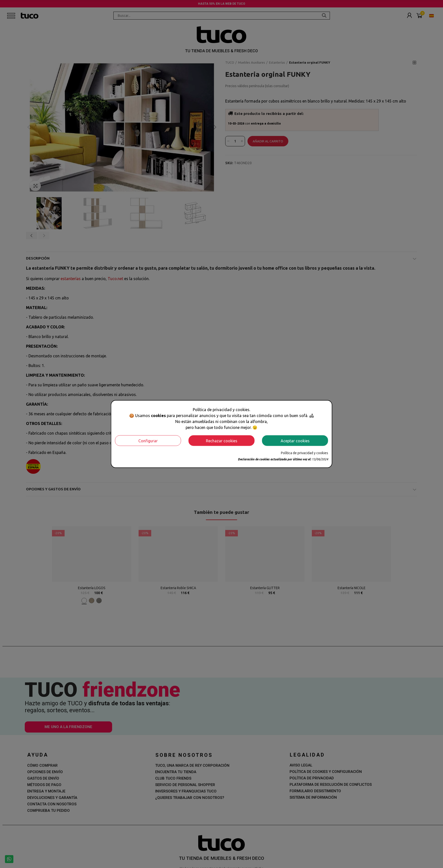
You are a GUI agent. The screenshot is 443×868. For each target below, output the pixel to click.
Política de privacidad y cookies (305, 453)
